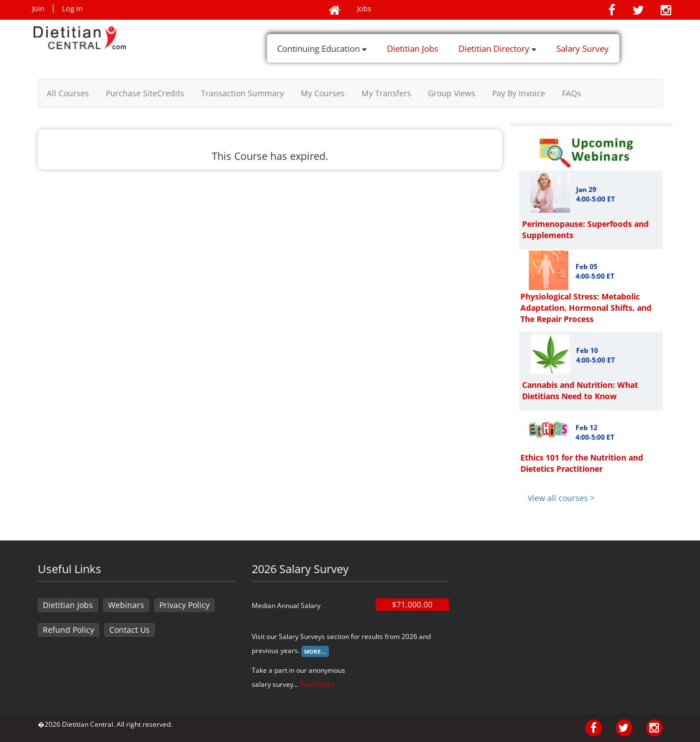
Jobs (364, 9)
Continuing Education (322, 48)
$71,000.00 (412, 604)
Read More (317, 684)
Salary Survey (583, 48)
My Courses (323, 93)
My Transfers (386, 93)
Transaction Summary (242, 93)
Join (38, 9)
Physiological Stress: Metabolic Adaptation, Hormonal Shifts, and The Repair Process (586, 308)
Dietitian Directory (497, 48)
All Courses (68, 93)
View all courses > (561, 498)
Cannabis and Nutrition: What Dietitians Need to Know (580, 390)
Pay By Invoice (519, 93)
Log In (72, 9)
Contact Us (130, 630)
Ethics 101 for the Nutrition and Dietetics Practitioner (582, 463)
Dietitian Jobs (413, 48)
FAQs (572, 93)
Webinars (126, 605)
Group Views (452, 93)
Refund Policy (68, 630)
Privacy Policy (184, 605)
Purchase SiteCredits (145, 93)
